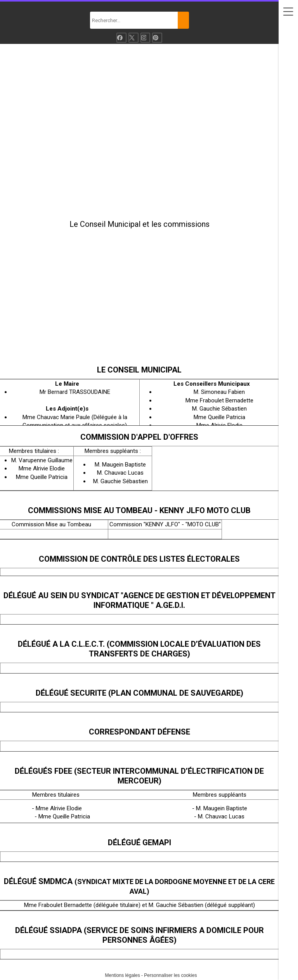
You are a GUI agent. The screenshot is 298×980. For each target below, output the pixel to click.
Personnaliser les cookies (170, 975)
